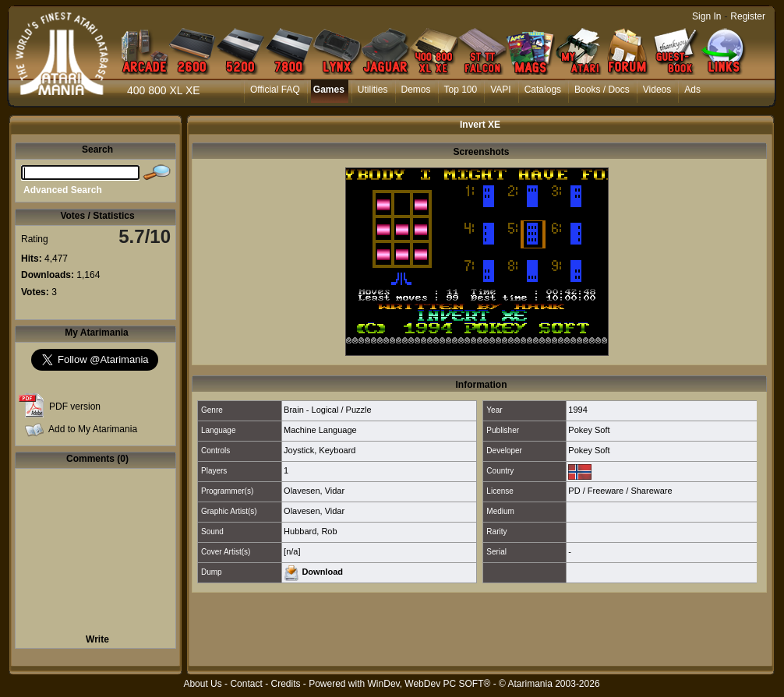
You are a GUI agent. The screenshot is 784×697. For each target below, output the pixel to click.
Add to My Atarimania (93, 429)
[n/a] (292, 551)
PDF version (75, 407)
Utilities (373, 90)
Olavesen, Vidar (314, 491)
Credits (285, 684)
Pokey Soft (589, 430)
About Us (202, 684)
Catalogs (543, 90)
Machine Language (320, 430)
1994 (577, 410)
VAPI (500, 90)
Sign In (706, 16)
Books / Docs (602, 90)
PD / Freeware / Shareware (620, 491)
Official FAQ (275, 90)
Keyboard (337, 450)
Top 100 (461, 90)
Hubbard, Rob (311, 531)
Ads (692, 90)
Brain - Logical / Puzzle (328, 410)
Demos (416, 90)
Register (748, 16)
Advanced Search (63, 190)
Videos (657, 90)
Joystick (299, 450)
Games (329, 90)
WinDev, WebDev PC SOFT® (429, 684)
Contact (246, 684)
